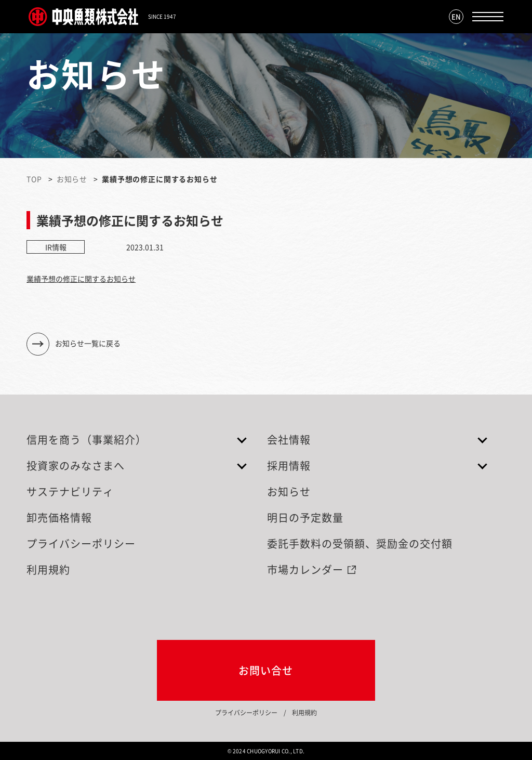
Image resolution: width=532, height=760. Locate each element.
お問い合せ (266, 670)
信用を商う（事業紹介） (87, 440)
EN (456, 16)
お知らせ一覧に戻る (88, 343)
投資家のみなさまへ (76, 466)
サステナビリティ (70, 492)
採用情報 (289, 466)
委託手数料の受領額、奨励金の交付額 (360, 543)
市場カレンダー (305, 569)
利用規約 (48, 569)
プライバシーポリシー (81, 543)
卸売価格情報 (59, 517)
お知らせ (72, 179)
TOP (34, 179)
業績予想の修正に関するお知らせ (81, 279)
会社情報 (289, 440)
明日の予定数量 (305, 517)
